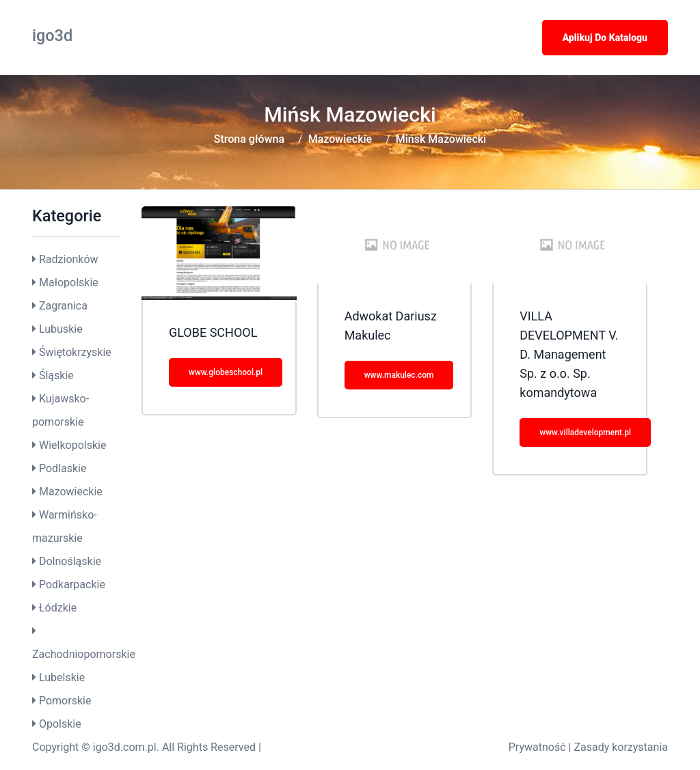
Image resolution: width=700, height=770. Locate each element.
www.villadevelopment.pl (585, 432)
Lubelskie (62, 677)
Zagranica (63, 306)
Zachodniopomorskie (84, 654)
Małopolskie (69, 283)
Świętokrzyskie (75, 352)
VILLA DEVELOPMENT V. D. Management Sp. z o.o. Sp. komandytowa (569, 354)
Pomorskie (65, 701)
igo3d (52, 36)
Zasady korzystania (621, 747)
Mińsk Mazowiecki (441, 139)
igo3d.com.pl (125, 747)
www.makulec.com (399, 375)
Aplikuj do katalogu (605, 38)
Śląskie (56, 375)
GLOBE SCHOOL (213, 332)
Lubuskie (61, 329)
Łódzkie (58, 608)
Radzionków (69, 259)
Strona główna (249, 139)
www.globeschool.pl (226, 372)
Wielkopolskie (72, 445)
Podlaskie (63, 468)
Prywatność (537, 747)
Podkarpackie (72, 585)
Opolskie (60, 724)
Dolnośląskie (70, 561)
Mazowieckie (340, 139)
